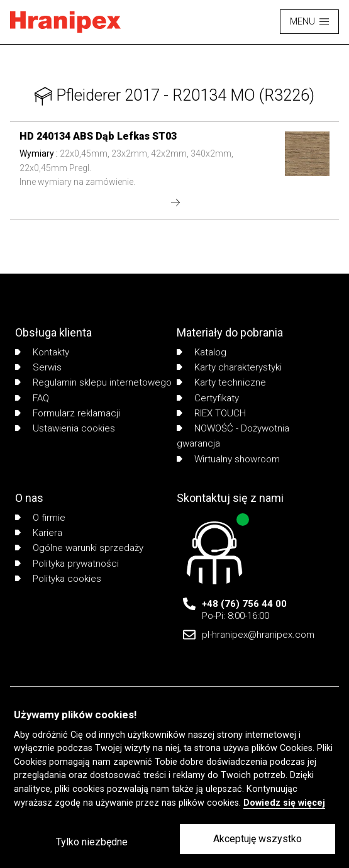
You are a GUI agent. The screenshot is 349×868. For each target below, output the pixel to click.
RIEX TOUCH (211, 413)
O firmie (40, 518)
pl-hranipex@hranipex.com (258, 635)
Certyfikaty (208, 398)
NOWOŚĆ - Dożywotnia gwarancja (233, 436)
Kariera (39, 533)
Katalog (202, 352)
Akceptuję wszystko (258, 839)
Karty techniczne (221, 382)
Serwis (38, 367)
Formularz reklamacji (68, 413)
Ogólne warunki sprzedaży (79, 548)
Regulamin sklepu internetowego (93, 382)
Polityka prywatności (67, 564)
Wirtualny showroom (228, 459)
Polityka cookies (58, 579)
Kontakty (42, 352)
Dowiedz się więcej (284, 803)
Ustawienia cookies (65, 428)
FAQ (32, 398)
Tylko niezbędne (92, 842)
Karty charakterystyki (229, 367)
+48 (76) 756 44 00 (244, 604)
